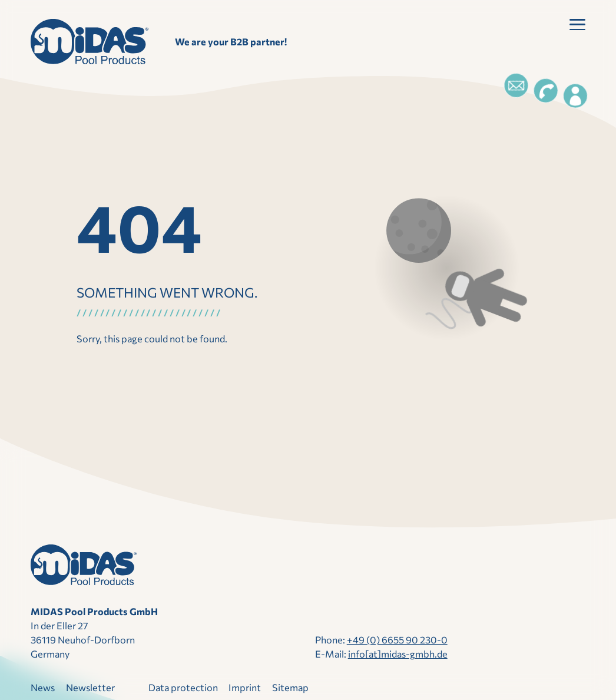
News (43, 687)
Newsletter (90, 687)
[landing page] (90, 42)
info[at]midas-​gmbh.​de (398, 654)
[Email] (516, 85)
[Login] (575, 96)
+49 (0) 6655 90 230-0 (397, 640)
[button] (577, 27)
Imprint (245, 687)
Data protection (183, 687)
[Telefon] (545, 91)
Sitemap (290, 687)
